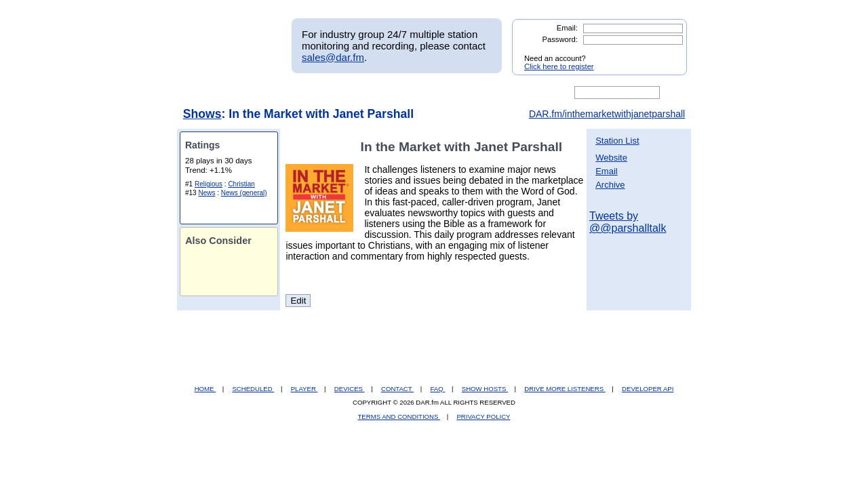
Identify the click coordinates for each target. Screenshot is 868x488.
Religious (209, 184)
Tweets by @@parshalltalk (628, 222)
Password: (560, 39)
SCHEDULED (253, 389)
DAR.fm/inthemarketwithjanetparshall (607, 114)
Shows (202, 114)
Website (611, 158)
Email (607, 171)
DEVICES (350, 389)
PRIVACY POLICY (483, 416)
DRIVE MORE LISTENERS (565, 389)
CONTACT (397, 389)
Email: (567, 28)
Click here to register (559, 66)
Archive (610, 185)
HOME (205, 389)
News (206, 193)
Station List (617, 141)
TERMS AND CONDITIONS (399, 416)
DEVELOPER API (648, 389)
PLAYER (304, 389)
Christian (241, 184)
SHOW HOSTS (485, 389)
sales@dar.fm (333, 57)
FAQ (438, 389)
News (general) (244, 193)
